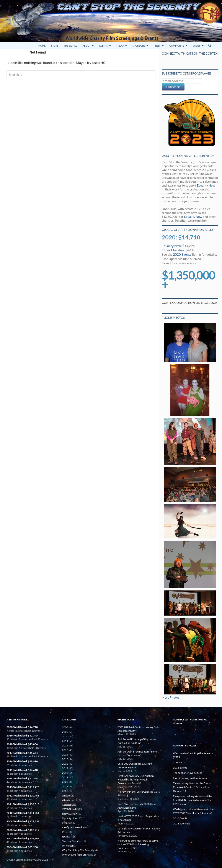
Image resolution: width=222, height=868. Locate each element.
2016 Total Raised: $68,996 (22, 761)
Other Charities (173, 250)
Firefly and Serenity (73, 827)
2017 (65, 768)
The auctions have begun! (187, 773)
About (87, 46)
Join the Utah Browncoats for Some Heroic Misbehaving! (137, 753)
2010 (65, 736)
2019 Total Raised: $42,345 (22, 736)
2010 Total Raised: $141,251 (23, 813)
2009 (65, 732)
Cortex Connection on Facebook (190, 303)
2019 (65, 777)
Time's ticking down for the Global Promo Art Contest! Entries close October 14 (192, 787)
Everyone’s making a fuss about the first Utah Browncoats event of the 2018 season (193, 800)
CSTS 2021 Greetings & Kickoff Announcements (135, 766)
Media (120, 46)
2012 (65, 745)
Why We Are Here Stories (76, 855)
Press (157, 46)
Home (42, 46)
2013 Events (180, 768)
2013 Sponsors (182, 823)
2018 (65, 773)
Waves (197, 46)
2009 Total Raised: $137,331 (23, 821)
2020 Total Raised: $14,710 (22, 727)
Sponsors (139, 46)
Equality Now (206, 185)
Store (55, 46)
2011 (65, 741)
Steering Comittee (72, 841)
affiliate (66, 796)
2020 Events (182, 254)
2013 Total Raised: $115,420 (23, 787)
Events (104, 46)
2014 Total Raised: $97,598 (22, 778)
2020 (65, 782)
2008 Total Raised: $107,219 (23, 830)
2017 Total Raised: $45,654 (22, 753)
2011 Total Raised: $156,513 (23, 804)
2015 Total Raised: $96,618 (22, 770)
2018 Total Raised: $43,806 (22, 744)
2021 (65, 786)
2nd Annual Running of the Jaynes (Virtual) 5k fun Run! (137, 741)
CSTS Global (69, 809)
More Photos (171, 697)
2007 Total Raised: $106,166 (23, 838)
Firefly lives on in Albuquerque (190, 778)
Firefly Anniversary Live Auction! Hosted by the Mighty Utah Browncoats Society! (136, 779)
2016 (65, 764)
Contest (66, 805)
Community (177, 46)
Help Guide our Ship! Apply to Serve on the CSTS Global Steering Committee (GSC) (138, 844)
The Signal (70, 46)
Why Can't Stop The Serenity (78, 850)
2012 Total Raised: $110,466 (23, 796)
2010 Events (180, 818)
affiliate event (70, 800)
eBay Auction (70, 814)
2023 (65, 791)
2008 (65, 727)
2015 (65, 759)
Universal (67, 846)
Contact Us (179, 762)
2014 (65, 755)
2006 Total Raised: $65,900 (22, 847)
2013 (65, 750)
